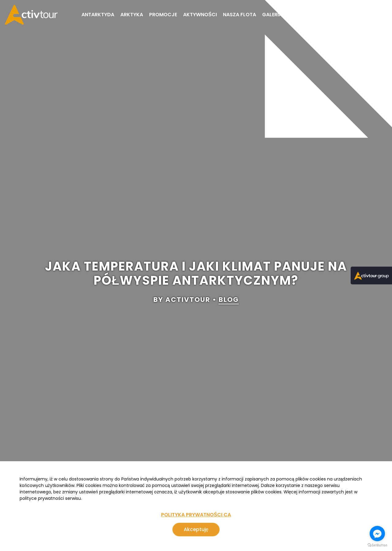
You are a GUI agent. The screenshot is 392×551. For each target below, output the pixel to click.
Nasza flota (239, 15)
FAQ (334, 15)
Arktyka (132, 15)
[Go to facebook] (377, 534)
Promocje (163, 15)
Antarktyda (98, 15)
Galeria (272, 15)
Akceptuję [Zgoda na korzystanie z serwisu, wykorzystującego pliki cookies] (196, 529)
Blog (295, 15)
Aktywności (200, 15)
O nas (315, 15)
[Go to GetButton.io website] (377, 545)
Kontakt (357, 15)
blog (229, 300)
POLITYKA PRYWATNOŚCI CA (196, 515)
